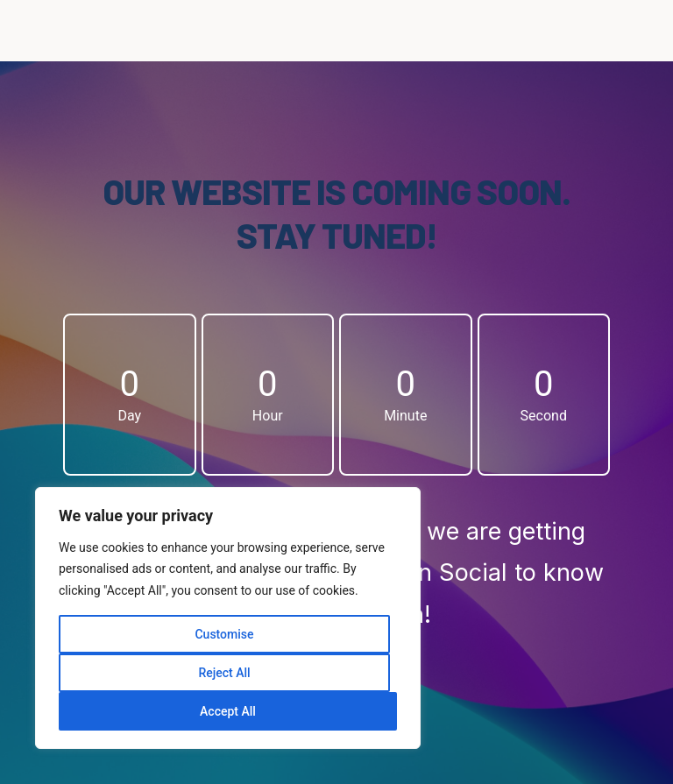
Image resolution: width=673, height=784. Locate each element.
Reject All (224, 673)
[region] (228, 618)
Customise (224, 634)
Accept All (228, 711)
